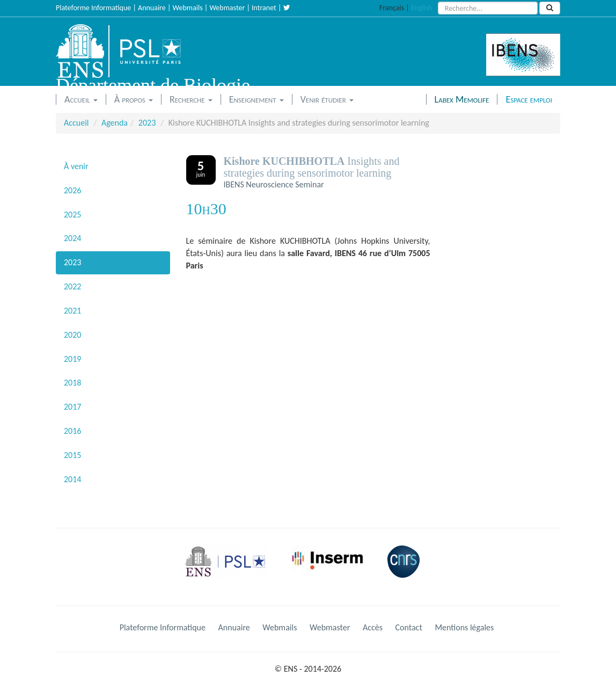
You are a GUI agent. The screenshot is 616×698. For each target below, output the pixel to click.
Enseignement (256, 99)
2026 (72, 190)
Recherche (191, 99)
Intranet (264, 8)
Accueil (81, 99)
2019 (72, 359)
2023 (147, 123)
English (422, 8)
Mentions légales (464, 627)
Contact (409, 627)
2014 (72, 479)
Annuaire (152, 8)
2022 (72, 286)
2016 (72, 431)
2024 (72, 238)
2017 (72, 407)
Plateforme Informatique (93, 8)
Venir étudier (327, 99)
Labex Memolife (462, 99)
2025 (72, 215)
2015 (72, 455)
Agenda (115, 123)
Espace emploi (529, 99)
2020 (72, 335)
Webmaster (227, 8)
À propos (134, 99)
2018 (72, 383)
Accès (373, 627)
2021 (72, 311)
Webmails (188, 8)
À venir (76, 166)
